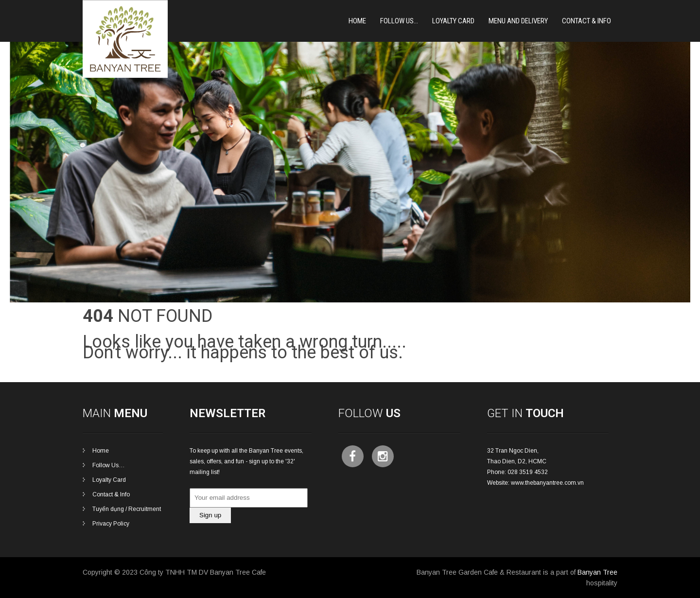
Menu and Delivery (518, 21)
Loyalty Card (109, 480)
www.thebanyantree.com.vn (547, 483)
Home (357, 21)
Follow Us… (399, 21)
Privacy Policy (111, 524)
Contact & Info (586, 21)
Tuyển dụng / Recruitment (127, 509)
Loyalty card (453, 21)
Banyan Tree (597, 572)
